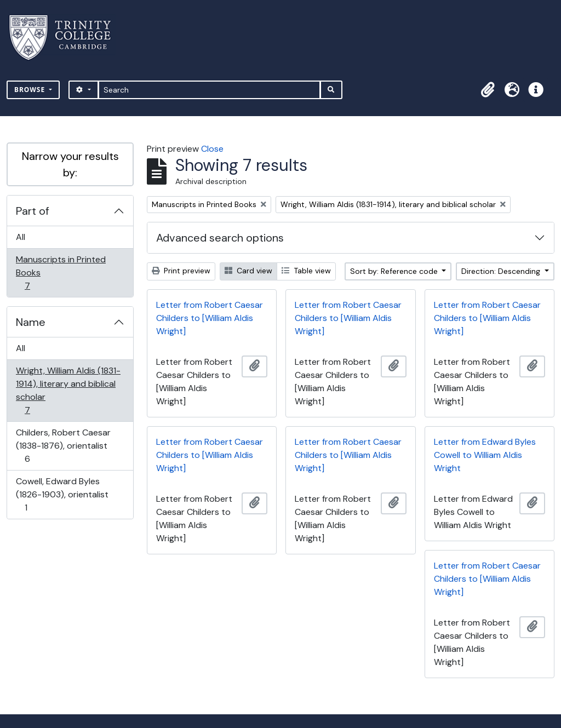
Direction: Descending (502, 271)
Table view (306, 271)
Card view (248, 271)
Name (31, 322)
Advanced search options (220, 238)
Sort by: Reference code (395, 271)
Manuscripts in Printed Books (61, 273)
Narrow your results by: (70, 164)
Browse (31, 90)
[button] (488, 90)
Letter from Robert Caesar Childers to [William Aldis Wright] (210, 318)
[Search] (210, 90)
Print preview (181, 271)
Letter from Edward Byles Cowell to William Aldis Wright (485, 455)
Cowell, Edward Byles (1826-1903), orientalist (62, 494)
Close (212, 149)
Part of (33, 211)
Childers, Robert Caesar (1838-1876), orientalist (63, 446)
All (21, 237)
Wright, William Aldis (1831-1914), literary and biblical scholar (68, 390)
